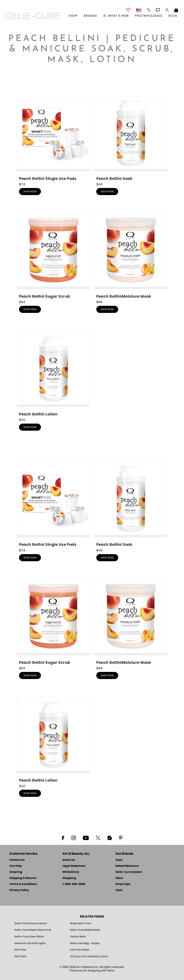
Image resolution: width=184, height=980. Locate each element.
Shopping (69, 878)
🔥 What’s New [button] (116, 16)
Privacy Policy (19, 890)
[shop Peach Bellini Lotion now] (53, 374)
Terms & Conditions (23, 884)
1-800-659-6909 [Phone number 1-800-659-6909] (74, 884)
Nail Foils (20, 956)
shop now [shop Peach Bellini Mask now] (107, 309)
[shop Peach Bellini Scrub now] (53, 257)
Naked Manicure (127, 866)
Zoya (119, 860)
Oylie (119, 890)
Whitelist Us (71, 872)
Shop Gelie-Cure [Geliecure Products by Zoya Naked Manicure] (81, 923)
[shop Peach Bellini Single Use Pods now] (53, 139)
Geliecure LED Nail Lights (30, 943)
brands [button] (90, 16)
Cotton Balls (78, 937)
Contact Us (17, 860)
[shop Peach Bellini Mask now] (131, 257)
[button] (34, 16)
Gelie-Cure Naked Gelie (85, 930)
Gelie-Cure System (129, 872)
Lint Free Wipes (80, 950)
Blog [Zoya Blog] (173, 16)
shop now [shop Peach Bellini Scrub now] (30, 309)
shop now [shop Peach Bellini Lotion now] (30, 427)
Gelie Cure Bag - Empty (85, 943)
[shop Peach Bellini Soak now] (131, 139)
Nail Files (20, 950)
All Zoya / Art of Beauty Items (89, 956)
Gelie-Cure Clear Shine (29, 937)
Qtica (119, 878)
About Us (69, 860)
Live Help (16, 866)
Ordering (16, 872)
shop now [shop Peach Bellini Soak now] (107, 192)
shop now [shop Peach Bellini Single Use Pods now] (30, 192)
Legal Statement (74, 866)
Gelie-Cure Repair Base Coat (33, 930)
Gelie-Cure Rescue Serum (31, 923)
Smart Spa (123, 884)
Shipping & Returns (23, 878)
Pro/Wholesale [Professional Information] (149, 16)
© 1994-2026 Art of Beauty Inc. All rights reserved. (92, 969)
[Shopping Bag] (176, 10)
